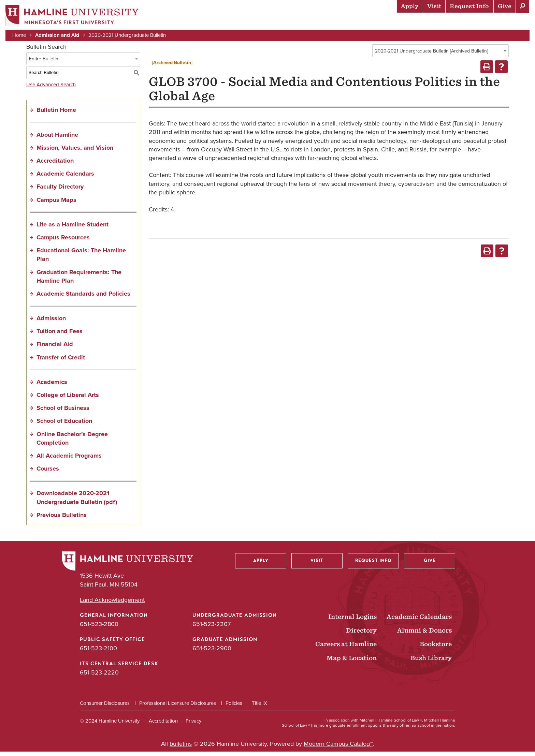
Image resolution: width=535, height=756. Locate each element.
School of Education (64, 425)
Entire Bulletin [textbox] (44, 63)
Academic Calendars (65, 178)
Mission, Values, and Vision (75, 152)
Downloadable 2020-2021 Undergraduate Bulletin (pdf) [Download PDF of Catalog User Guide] (77, 502)
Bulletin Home (56, 114)
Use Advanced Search (51, 89)
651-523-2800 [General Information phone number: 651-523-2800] (99, 628)
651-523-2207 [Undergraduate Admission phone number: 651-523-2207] (212, 628)
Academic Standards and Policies (83, 298)
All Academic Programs (69, 460)
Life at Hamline (382, 22)
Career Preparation (443, 22)
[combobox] (440, 55)
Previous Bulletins (62, 519)
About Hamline (505, 22)
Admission (51, 323)
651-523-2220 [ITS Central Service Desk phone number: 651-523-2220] (99, 677)
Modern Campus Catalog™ (338, 748)
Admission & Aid (286, 22)
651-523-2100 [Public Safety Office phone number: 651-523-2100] (98, 653)
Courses (48, 473)
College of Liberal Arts (68, 399)
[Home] (73, 16)
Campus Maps (56, 204)
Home (20, 35)
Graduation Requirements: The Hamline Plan (79, 280)
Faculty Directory (60, 191)
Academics (334, 22)
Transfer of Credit (61, 361)
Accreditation (55, 165)
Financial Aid (55, 349)
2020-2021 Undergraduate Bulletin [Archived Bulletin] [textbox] (431, 55)
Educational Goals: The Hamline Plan (81, 259)
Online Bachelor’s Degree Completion (72, 442)
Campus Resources (63, 242)
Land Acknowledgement (112, 604)
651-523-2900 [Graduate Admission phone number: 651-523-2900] (212, 653)
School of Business (63, 412)
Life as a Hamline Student (73, 228)
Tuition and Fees (60, 336)
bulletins (181, 748)
